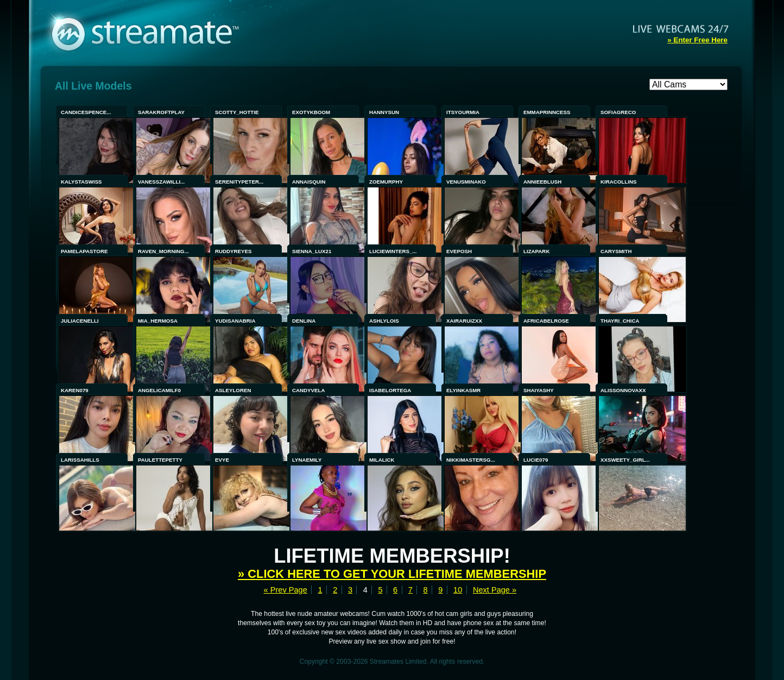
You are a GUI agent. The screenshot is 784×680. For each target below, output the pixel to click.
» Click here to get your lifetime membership (392, 574)
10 (458, 590)
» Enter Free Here (697, 40)
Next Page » (495, 590)
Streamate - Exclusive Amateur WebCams (151, 33)
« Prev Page (286, 590)
